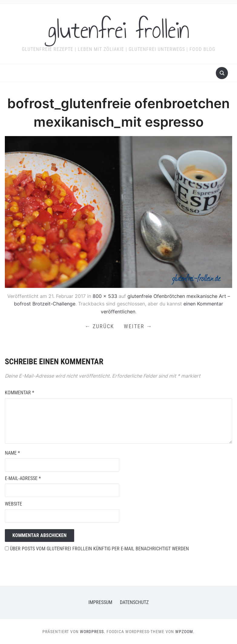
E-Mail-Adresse (23, 478)
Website (13, 504)
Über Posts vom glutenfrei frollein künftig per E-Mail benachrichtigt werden (97, 549)
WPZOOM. (185, 632)
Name (12, 453)
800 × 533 (105, 296)
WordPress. (93, 632)
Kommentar (20, 393)
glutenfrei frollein (118, 30)
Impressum (100, 602)
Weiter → (138, 326)
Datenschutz (134, 602)
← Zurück (99, 326)
